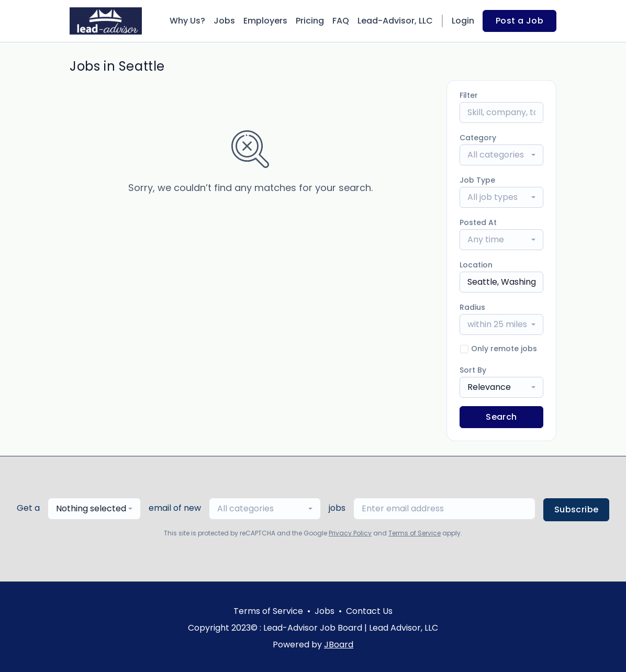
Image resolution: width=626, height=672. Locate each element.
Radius (472, 307)
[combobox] (501, 155)
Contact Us (369, 611)
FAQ (341, 21)
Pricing (310, 21)
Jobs (224, 21)
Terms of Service (415, 533)
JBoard (339, 645)
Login (463, 21)
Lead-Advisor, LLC (395, 21)
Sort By (473, 370)
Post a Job (519, 21)
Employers (265, 21)
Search (501, 417)
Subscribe (577, 509)
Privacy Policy (350, 533)
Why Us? (187, 21)
